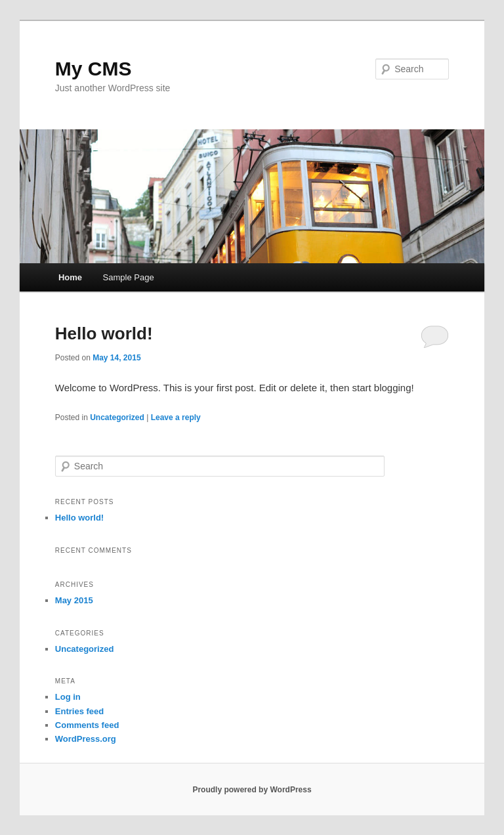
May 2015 (74, 600)
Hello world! (104, 333)
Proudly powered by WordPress (252, 790)
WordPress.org (86, 739)
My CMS (94, 69)
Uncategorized (117, 417)
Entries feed (79, 711)
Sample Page (129, 277)
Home (70, 277)
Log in (68, 697)
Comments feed (87, 725)
